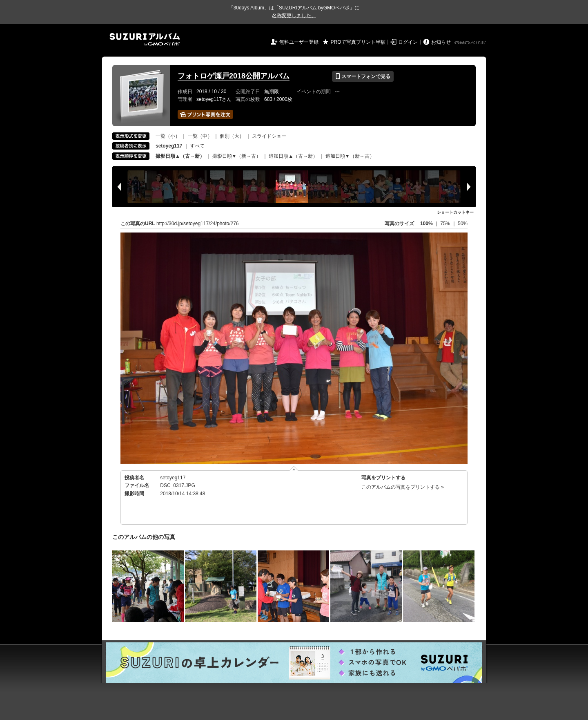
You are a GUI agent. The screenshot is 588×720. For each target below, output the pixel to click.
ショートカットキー (455, 212)
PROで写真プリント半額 (358, 42)
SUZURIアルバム (145, 39)
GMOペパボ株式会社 (471, 43)
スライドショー (269, 136)
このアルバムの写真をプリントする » (403, 487)
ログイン (408, 42)
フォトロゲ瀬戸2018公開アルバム (234, 76)
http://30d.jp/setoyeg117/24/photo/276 (198, 224)
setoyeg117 (173, 478)
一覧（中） (200, 136)
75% (446, 224)
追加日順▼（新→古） (350, 156)
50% (463, 224)
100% (427, 224)
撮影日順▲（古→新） (180, 156)
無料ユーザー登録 (299, 42)
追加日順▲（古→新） (293, 156)
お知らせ (441, 42)
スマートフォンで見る (363, 76)
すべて (197, 146)
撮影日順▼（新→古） (237, 156)
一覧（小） (168, 136)
